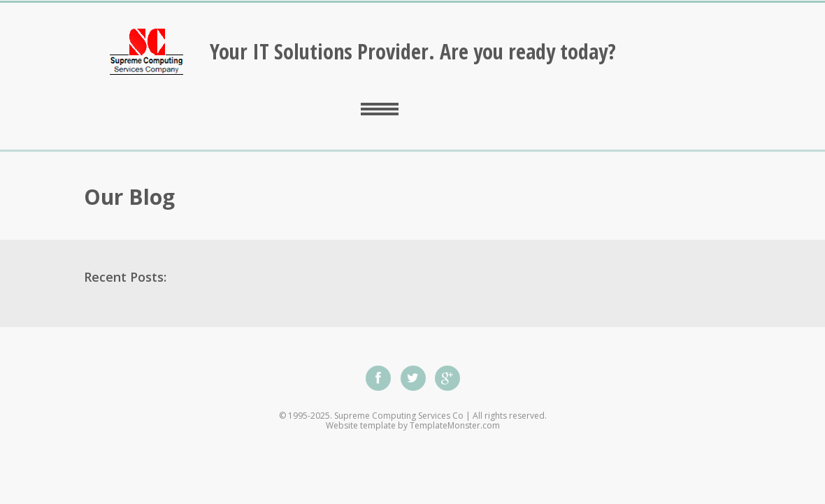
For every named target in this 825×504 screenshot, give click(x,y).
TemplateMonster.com (455, 425)
